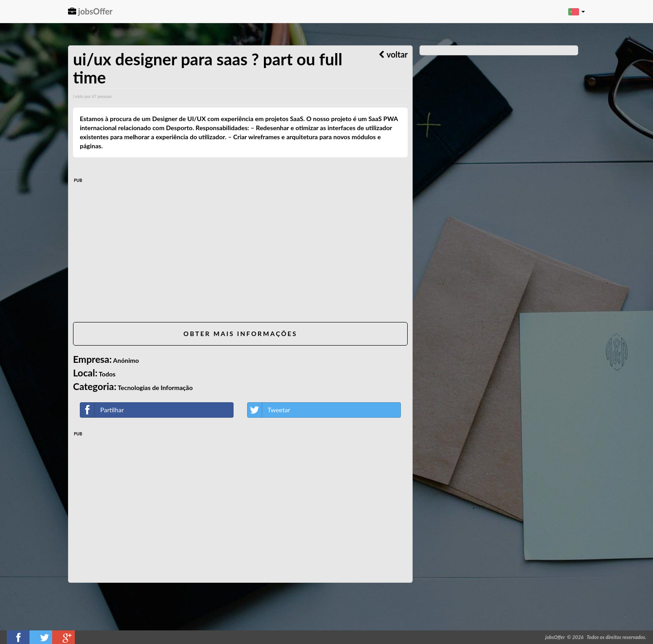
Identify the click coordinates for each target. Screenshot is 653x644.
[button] (577, 11)
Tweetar (269, 410)
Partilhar (102, 410)
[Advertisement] (240, 252)
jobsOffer (90, 11)
